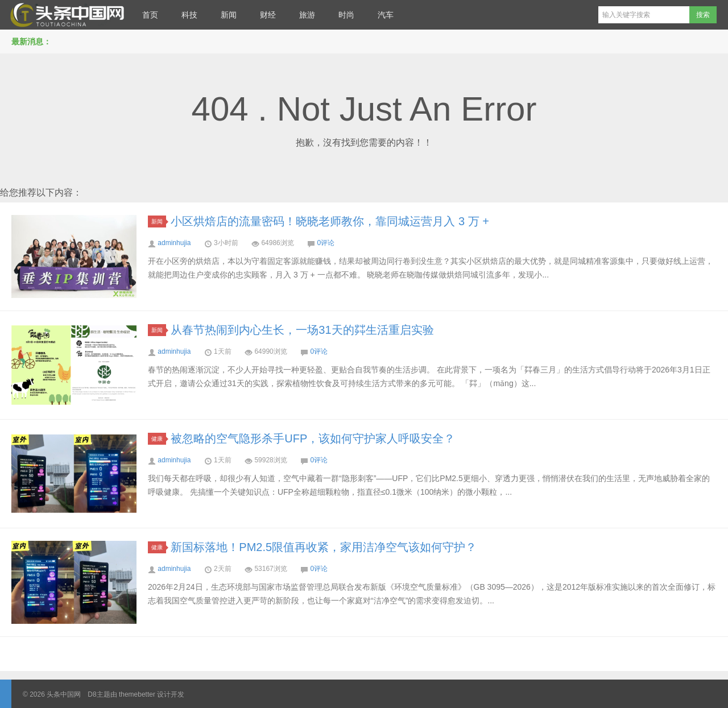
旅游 (307, 15)
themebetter (137, 694)
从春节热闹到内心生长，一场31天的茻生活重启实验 (302, 330)
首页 (150, 15)
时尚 (346, 15)
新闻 (229, 15)
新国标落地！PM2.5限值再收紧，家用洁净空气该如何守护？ (324, 547)
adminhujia (174, 243)
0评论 (326, 243)
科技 (189, 15)
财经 (268, 15)
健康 (159, 439)
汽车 (386, 15)
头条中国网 (65, 15)
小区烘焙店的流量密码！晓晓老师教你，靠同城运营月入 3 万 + (330, 221)
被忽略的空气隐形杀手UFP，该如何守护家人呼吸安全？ (313, 438)
